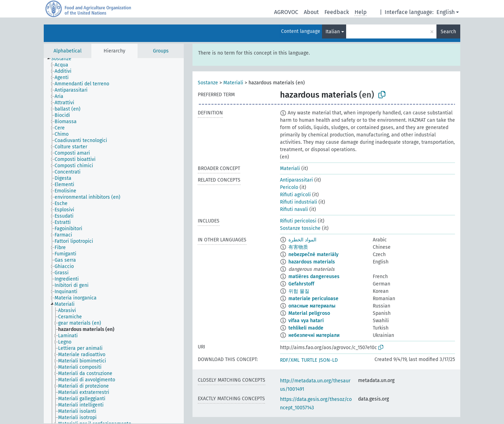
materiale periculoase (313, 299)
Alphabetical (68, 51)
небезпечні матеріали (314, 335)
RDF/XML (290, 360)
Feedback (337, 12)
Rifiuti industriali (299, 202)
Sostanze (208, 83)
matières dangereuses (314, 277)
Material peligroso (309, 313)
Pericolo (289, 187)
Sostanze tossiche (300, 228)
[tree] (114, 241)
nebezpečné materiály (313, 255)
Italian (333, 32)
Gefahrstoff (301, 284)
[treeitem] (64, 59)
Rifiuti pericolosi (298, 221)
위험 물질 (299, 291)
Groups (161, 51)
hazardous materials (312, 262)
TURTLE (309, 360)
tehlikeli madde (306, 328)
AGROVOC (286, 12)
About (311, 12)
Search (448, 32)
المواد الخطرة (302, 240)
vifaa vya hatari (306, 321)
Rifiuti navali (294, 209)
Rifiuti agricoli (295, 195)
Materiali (233, 83)
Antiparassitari (296, 180)
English (446, 12)
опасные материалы (312, 306)
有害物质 (298, 247)
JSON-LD (328, 360)
